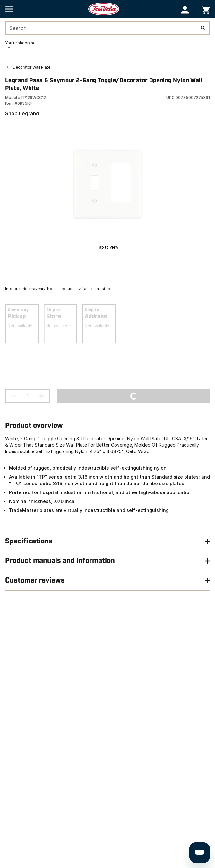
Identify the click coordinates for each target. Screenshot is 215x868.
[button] (185, 10)
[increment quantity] (41, 396)
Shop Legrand (22, 113)
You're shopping (20, 43)
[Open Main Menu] (9, 9)
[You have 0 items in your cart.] (206, 9)
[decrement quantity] (14, 396)
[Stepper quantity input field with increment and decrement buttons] (27, 396)
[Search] (203, 28)
